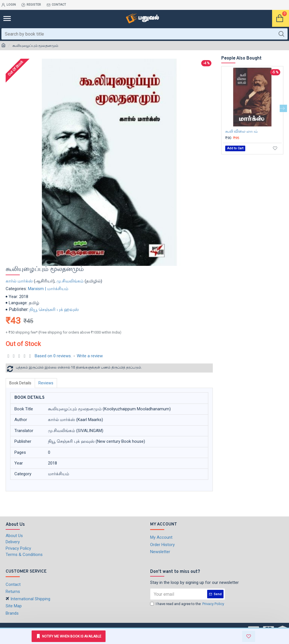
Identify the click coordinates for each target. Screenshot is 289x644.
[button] (283, 108)
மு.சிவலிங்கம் (70, 281)
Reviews (46, 383)
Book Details (20, 383)
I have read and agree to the (188, 604)
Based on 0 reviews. (53, 356)
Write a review (90, 356)
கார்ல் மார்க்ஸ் (19, 281)
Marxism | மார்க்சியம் (48, 289)
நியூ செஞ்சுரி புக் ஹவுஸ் (54, 309)
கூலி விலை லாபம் (241, 131)
